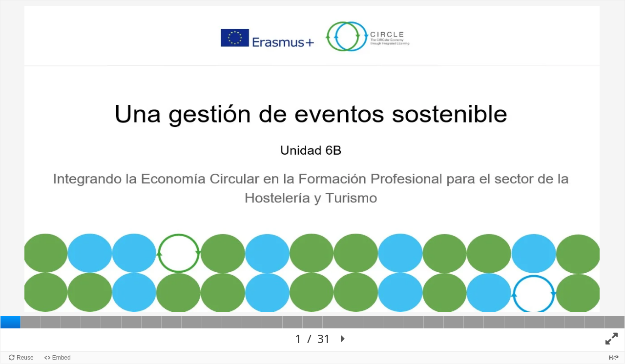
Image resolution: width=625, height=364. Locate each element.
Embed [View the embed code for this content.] (62, 358)
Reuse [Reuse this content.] (25, 358)
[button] (343, 339)
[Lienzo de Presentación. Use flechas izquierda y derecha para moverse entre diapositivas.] (312, 176)
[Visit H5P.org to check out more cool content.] (614, 357)
